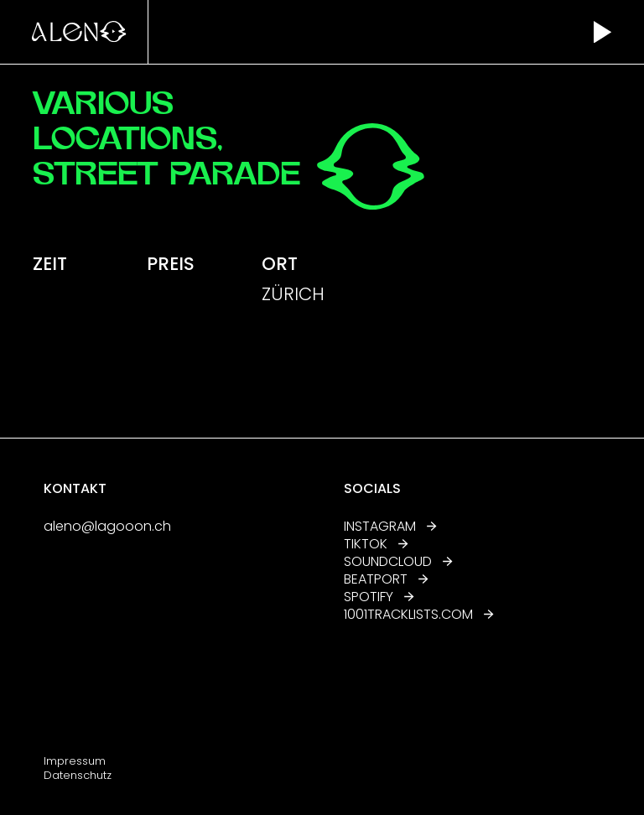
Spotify (379, 597)
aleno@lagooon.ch (107, 526)
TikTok (376, 544)
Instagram (390, 526)
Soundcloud (398, 561)
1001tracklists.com (409, 614)
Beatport (386, 579)
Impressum (75, 761)
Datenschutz (78, 775)
